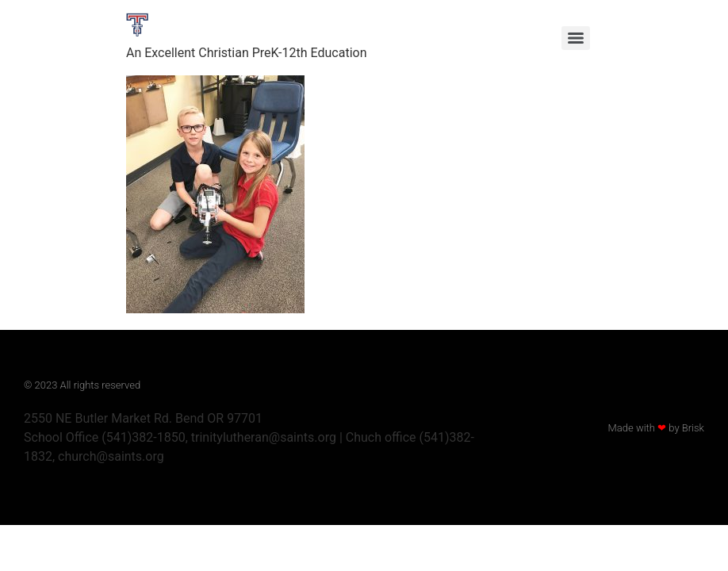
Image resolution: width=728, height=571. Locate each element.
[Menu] (576, 38)
